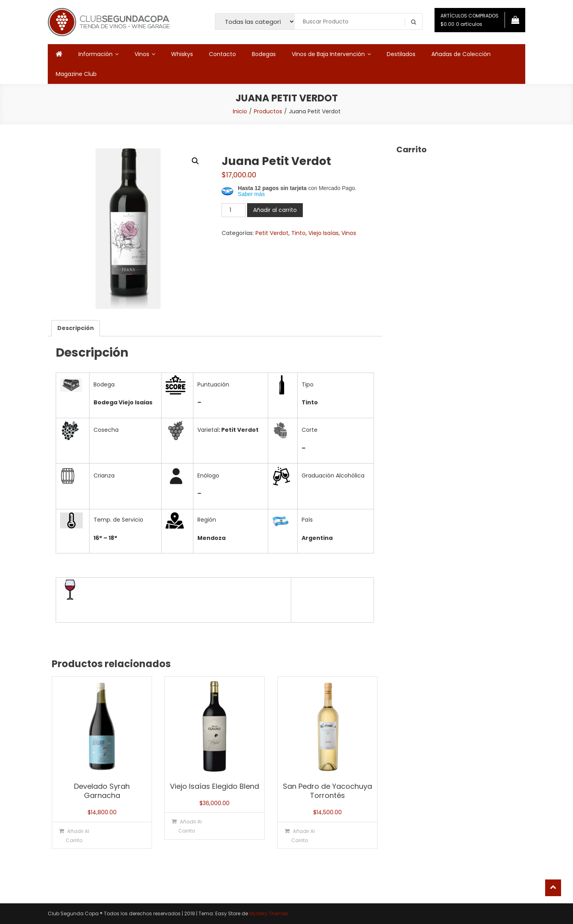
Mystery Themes (269, 913)
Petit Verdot (272, 233)
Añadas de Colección (461, 54)
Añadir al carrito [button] (77, 836)
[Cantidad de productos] (234, 210)
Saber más (251, 194)
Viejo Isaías (324, 233)
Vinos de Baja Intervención (328, 54)
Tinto (298, 233)
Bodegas (264, 54)
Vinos (142, 54)
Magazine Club (76, 74)
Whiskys (182, 54)
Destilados (401, 54)
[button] (195, 161)
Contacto (222, 54)
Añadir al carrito (275, 210)
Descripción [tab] (76, 328)
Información (95, 54)
